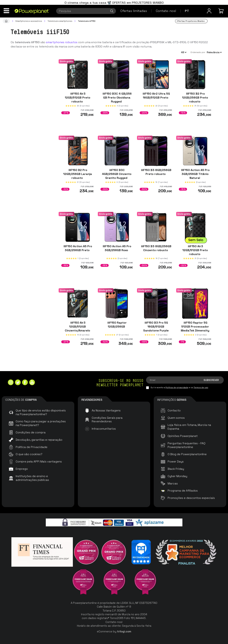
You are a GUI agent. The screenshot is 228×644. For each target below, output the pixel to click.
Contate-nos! (166, 11)
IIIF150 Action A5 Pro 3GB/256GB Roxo (117, 248)
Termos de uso (201, 388)
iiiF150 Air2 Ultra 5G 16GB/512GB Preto (156, 96)
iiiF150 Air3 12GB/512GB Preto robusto (78, 98)
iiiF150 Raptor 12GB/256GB (117, 325)
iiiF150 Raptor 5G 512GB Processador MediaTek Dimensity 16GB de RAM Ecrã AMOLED (195, 330)
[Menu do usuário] (209, 11)
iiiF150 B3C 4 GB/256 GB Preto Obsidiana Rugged (117, 98)
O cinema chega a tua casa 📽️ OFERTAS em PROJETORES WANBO (114, 3)
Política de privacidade (177, 388)
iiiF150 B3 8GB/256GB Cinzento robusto (156, 248)
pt (187, 11)
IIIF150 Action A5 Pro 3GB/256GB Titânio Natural (195, 174)
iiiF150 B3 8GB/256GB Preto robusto (156, 172)
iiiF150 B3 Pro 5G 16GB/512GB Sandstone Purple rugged (156, 329)
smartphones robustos (62, 42)
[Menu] (6, 11)
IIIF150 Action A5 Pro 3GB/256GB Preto (77, 248)
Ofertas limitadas (134, 11)
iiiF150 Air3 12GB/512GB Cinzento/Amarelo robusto (77, 329)
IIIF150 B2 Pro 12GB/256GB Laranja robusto (78, 174)
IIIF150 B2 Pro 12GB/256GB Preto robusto (195, 98)
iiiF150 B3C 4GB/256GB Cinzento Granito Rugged (117, 174)
